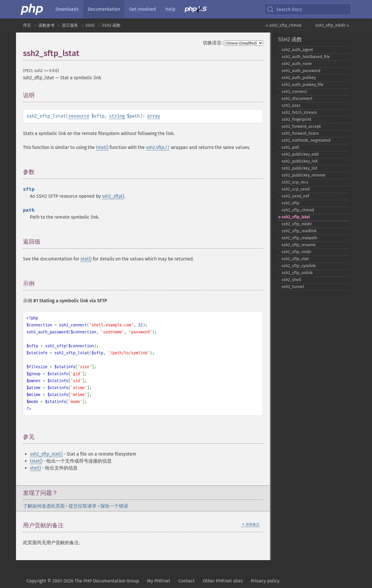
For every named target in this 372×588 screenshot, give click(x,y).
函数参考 (46, 25)
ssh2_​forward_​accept (301, 126)
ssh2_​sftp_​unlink (297, 273)
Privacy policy (265, 581)
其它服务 (70, 25)
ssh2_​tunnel (293, 287)
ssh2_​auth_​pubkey (299, 78)
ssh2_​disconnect (297, 99)
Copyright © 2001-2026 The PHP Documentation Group (83, 581)
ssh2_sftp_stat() (46, 454)
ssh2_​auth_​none (297, 64)
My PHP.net (159, 581)
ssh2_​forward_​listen (300, 133)
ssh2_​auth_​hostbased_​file (306, 57)
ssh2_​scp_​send (296, 189)
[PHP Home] (32, 9)
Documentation (104, 9)
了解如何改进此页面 (44, 506)
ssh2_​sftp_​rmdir (296, 252)
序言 (27, 25)
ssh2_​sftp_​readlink (299, 231)
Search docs (284, 9)
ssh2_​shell (291, 280)
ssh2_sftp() (113, 196)
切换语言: (213, 43)
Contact (187, 581)
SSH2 (90, 25)
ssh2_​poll (290, 147)
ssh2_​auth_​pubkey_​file (303, 85)
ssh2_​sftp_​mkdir (297, 224)
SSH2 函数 (111, 25)
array (154, 116)
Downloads (67, 9)
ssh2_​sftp (290, 203)
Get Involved (143, 9)
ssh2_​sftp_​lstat (296, 217)
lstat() (102, 147)
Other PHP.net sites (223, 581)
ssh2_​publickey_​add (300, 154)
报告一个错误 (114, 506)
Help (170, 9)
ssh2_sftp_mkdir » (332, 25)
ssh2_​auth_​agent (297, 50)
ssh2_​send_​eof (295, 196)
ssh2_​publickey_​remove (304, 175)
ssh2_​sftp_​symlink (299, 266)
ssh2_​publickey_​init (300, 161)
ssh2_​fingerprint (296, 119)
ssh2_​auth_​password (301, 71)
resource (79, 116)
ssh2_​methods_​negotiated (306, 140)
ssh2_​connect (294, 92)
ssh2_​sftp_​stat (295, 259)
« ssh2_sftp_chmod (284, 25)
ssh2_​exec (291, 106)
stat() (86, 259)
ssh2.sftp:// (158, 147)
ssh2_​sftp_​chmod (298, 210)
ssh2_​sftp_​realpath (299, 238)
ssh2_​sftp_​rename (299, 245)
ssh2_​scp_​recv (295, 182)
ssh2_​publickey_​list (299, 168)
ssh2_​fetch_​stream (299, 113)
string (117, 116)
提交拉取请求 (83, 506)
